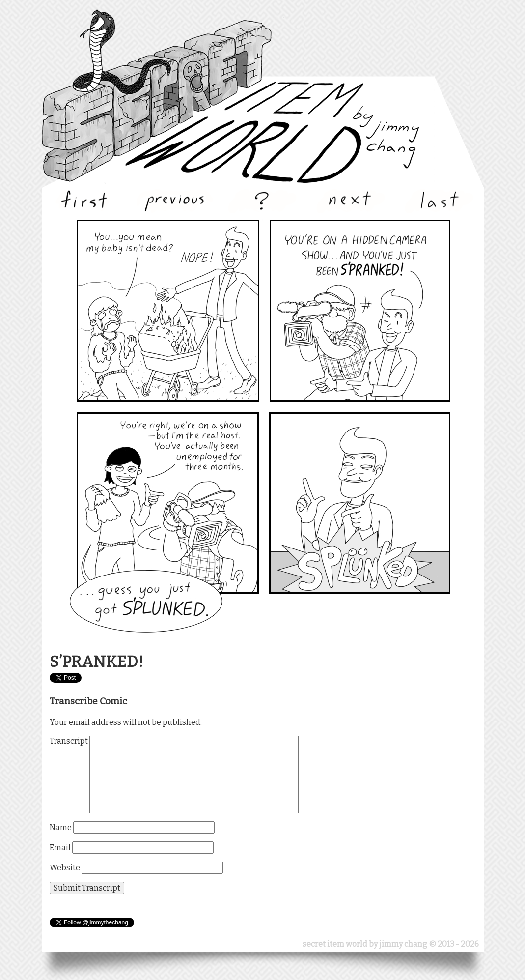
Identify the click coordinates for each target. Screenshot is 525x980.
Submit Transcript (87, 888)
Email (60, 848)
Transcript (69, 741)
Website (65, 868)
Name (61, 827)
